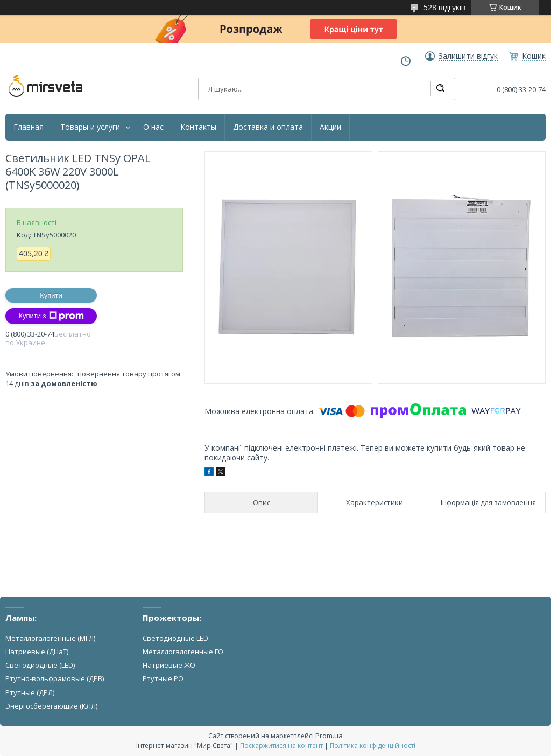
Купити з (51, 316)
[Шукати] (440, 89)
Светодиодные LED (175, 638)
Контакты (198, 127)
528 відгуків (444, 7)
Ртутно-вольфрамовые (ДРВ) (55, 678)
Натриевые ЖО (169, 665)
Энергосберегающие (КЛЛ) (51, 706)
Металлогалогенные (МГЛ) (50, 638)
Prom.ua (329, 736)
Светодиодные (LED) (40, 665)
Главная (29, 127)
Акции (330, 127)
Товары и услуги (90, 127)
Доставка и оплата (268, 127)
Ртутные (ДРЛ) (30, 692)
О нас (153, 127)
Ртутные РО (163, 678)
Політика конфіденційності (373, 745)
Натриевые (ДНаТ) (37, 652)
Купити (51, 295)
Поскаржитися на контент (281, 745)
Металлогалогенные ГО (183, 652)
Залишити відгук (468, 56)
